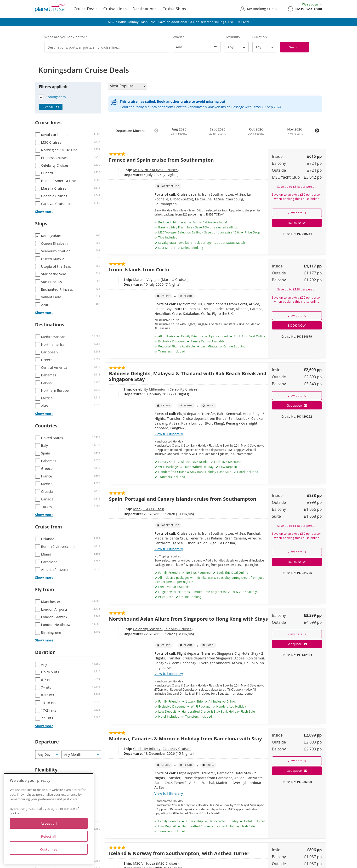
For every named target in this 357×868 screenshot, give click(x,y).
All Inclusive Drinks (194, 462)
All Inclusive (166, 336)
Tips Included (167, 237)
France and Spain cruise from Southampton (161, 160)
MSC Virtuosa (145, 170)
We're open (312, 4)
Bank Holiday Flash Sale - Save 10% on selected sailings (198, 227)
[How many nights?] (264, 47)
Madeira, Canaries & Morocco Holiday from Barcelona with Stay (185, 738)
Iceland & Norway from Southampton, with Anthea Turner (179, 853)
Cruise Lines (115, 9)
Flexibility (232, 37)
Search (295, 47)
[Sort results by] (127, 86)
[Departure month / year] (81, 755)
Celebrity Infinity (147, 749)
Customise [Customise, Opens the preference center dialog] (49, 849)
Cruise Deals (86, 9)
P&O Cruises (153, 509)
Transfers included (171, 351)
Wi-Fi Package (168, 467)
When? (178, 37)
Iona (137, 509)
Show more (44, 212)
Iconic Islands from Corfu (139, 269)
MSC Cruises (167, 170)
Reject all (49, 836)
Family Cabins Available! (209, 222)
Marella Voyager (147, 280)
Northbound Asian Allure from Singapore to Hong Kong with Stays (188, 619)
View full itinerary (169, 434)
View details (297, 213)
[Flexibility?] (237, 47)
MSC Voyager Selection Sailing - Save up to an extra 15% (198, 232)
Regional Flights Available (176, 346)
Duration (260, 37)
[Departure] (48, 755)
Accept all (49, 823)
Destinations (144, 9)
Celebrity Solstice (148, 629)
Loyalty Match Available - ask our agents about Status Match (201, 243)
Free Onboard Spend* (174, 587)
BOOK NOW (297, 223)
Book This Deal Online (249, 336)
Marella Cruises (175, 280)
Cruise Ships (174, 9)
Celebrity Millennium (151, 389)
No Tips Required (198, 573)
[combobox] (107, 47)
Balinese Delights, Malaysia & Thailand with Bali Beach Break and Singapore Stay (188, 376)
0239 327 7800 (309, 9)
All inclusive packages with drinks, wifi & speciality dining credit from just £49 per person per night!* (209, 580)
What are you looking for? (66, 37)
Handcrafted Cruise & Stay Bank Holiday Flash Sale (194, 472)
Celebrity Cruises (184, 389)
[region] (49, 819)
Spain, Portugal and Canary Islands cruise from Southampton (183, 499)
